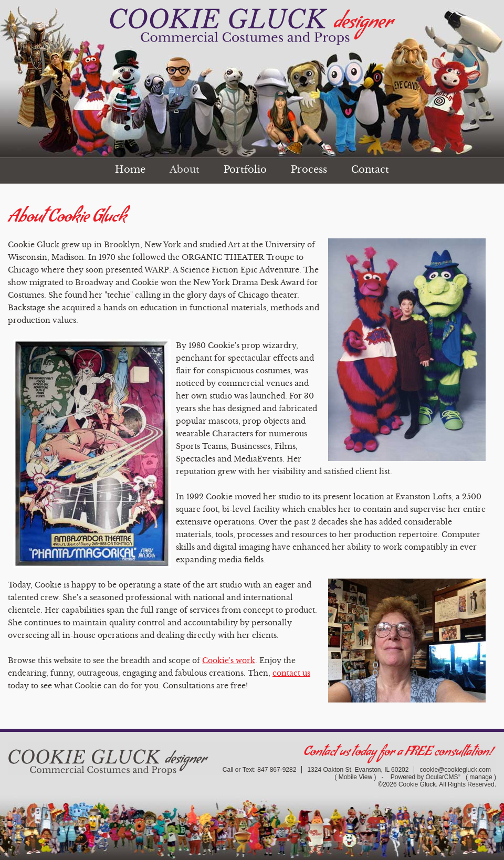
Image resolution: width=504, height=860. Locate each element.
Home (130, 170)
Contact (370, 170)
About (185, 170)
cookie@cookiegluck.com (455, 770)
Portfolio (245, 170)
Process (309, 170)
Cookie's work (229, 660)
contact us (291, 673)
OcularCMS (443, 777)
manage (481, 777)
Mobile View (355, 777)
